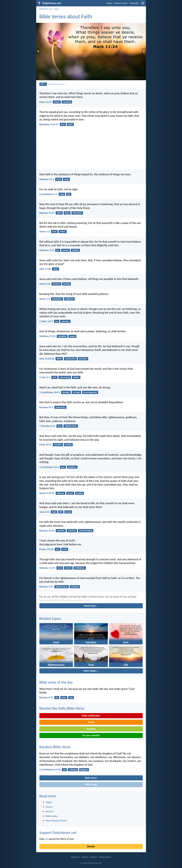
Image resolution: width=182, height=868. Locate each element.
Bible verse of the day (56, 682)
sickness (60, 493)
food (54, 512)
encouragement (90, 392)
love (63, 124)
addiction (69, 299)
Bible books (52, 816)
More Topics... (91, 671)
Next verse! (91, 778)
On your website (91, 735)
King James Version (57, 84)
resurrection (71, 359)
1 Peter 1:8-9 (46, 321)
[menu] (143, 4)
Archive (50, 811)
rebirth (76, 377)
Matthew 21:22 (47, 336)
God (54, 377)
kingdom (84, 770)
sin (57, 698)
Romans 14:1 (46, 407)
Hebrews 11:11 (47, 568)
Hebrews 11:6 (47, 250)
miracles (56, 284)
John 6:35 (44, 512)
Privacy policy (105, 857)
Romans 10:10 (47, 531)
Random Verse (121, 3)
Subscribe (134, 3)
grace (64, 698)
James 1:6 (45, 232)
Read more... (91, 606)
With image (91, 785)
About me (75, 857)
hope (67, 179)
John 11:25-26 (47, 359)
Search (49, 807)
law (58, 549)
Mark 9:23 (45, 284)
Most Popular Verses (56, 821)
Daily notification (91, 716)
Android (91, 729)
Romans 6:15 (46, 697)
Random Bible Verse (55, 747)
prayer (57, 102)
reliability (62, 336)
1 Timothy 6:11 (47, 426)
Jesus (56, 269)
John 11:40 (45, 269)
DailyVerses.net (46, 9)
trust (62, 194)
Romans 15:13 (47, 213)
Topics (109, 3)
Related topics (50, 618)
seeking (75, 250)
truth (59, 179)
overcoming (65, 377)
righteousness (71, 426)
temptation (57, 299)
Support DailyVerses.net (58, 833)
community (60, 407)
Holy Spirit (77, 213)
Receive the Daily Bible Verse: (62, 708)
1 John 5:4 (45, 377)
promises (83, 359)
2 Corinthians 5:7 (48, 194)
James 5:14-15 (47, 493)
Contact (93, 857)
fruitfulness (80, 568)
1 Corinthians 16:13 (50, 392)
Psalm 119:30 (46, 549)
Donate (91, 846)
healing (66, 284)
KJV (43, 84)
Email (91, 722)
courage (76, 392)
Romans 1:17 (46, 587)
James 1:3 (45, 299)
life (69, 194)
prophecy (72, 467)
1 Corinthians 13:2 (49, 467)
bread (68, 512)
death (59, 359)
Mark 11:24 (45, 102)
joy (58, 250)
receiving (67, 102)
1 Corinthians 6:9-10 (50, 770)
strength (66, 392)
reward (66, 250)
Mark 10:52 (45, 445)
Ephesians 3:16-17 (49, 124)
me (46, 839)
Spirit (70, 124)
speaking (61, 531)
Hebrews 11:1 (47, 179)
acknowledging (86, 531)
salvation (65, 321)
